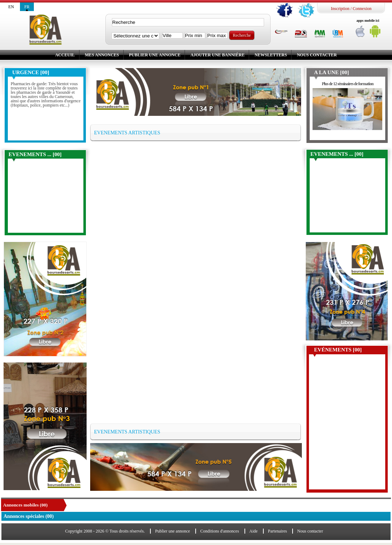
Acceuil (65, 55)
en (11, 7)
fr (27, 7)
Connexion (362, 9)
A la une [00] (331, 72)
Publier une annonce (155, 55)
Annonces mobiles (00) (25, 505)
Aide (254, 531)
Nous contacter (317, 55)
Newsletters (271, 55)
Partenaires (277, 531)
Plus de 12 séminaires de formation (348, 84)
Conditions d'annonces (220, 531)
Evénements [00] (338, 350)
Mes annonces (102, 55)
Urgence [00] (31, 72)
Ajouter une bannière (217, 55)
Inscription (340, 9)
